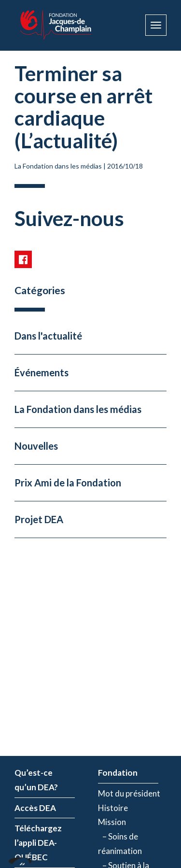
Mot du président (129, 793)
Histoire (113, 808)
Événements (42, 372)
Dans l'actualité (48, 336)
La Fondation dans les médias (58, 166)
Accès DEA (35, 808)
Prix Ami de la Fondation (68, 483)
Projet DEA (39, 519)
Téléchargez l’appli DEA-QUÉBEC (38, 843)
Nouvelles (36, 446)
